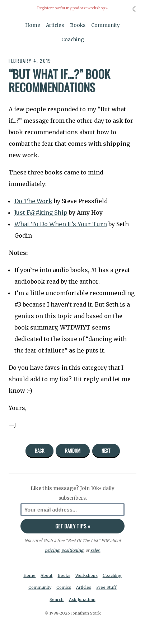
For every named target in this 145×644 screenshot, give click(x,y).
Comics (64, 587)
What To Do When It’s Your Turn (61, 224)
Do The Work (33, 201)
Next (106, 451)
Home (33, 25)
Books (78, 25)
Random (73, 451)
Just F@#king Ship (41, 213)
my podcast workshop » (87, 8)
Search (57, 599)
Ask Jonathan (82, 599)
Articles (55, 25)
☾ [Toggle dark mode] (135, 9)
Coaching (73, 40)
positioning (72, 550)
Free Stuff (106, 587)
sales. (95, 550)
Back (39, 451)
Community (106, 25)
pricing (52, 550)
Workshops (86, 575)
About (46, 575)
